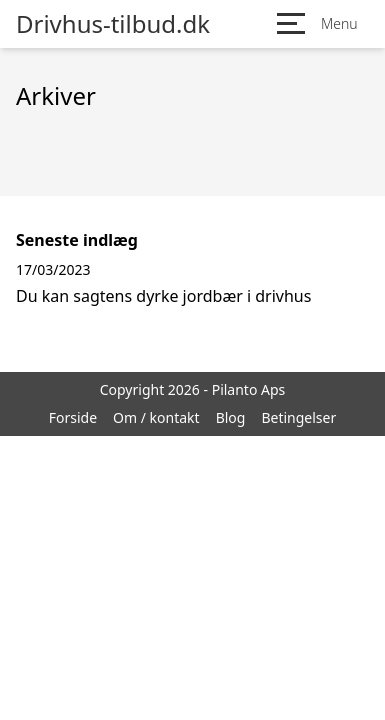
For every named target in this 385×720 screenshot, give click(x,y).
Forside (73, 417)
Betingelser (298, 417)
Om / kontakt (156, 417)
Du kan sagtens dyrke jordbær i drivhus (163, 296)
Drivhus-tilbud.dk (113, 24)
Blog (231, 417)
